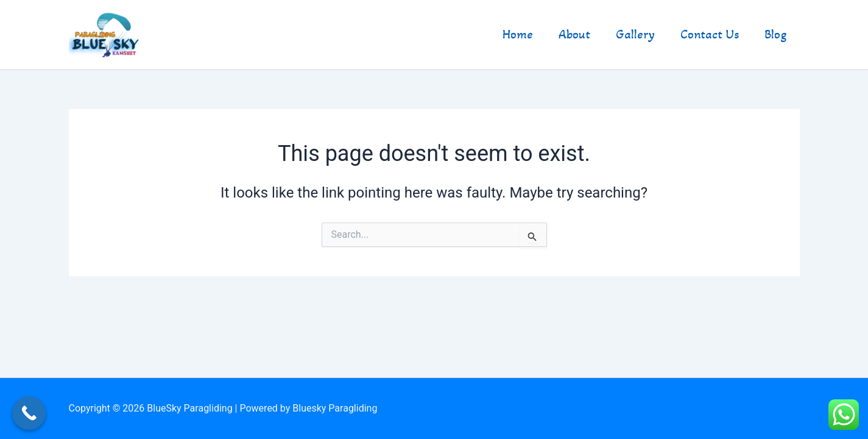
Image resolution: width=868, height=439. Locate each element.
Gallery (635, 34)
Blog (776, 34)
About (574, 34)
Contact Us (710, 34)
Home (518, 34)
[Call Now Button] (29, 413)
